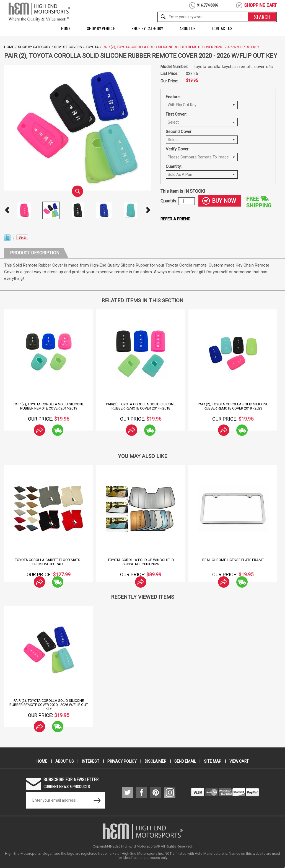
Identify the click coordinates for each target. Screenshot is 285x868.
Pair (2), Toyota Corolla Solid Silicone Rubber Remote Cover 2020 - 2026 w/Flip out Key (49, 705)
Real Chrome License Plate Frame (233, 560)
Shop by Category (147, 28)
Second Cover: (179, 132)
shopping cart (260, 5)
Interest (90, 761)
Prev (7, 210)
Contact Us (222, 28)
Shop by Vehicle (101, 28)
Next (148, 210)
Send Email (185, 761)
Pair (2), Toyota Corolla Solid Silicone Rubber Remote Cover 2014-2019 (49, 406)
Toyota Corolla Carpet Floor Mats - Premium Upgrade (49, 562)
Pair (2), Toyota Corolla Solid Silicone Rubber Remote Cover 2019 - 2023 (233, 406)
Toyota (92, 47)
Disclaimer (156, 761)
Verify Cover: (178, 149)
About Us (188, 28)
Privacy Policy (122, 761)
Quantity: (174, 166)
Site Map (213, 761)
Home (66, 28)
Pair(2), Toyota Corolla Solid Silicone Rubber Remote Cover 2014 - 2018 (141, 406)
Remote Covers (68, 47)
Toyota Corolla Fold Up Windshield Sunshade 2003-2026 (141, 562)
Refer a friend (175, 219)
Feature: (173, 97)
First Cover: (176, 114)
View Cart (239, 761)
